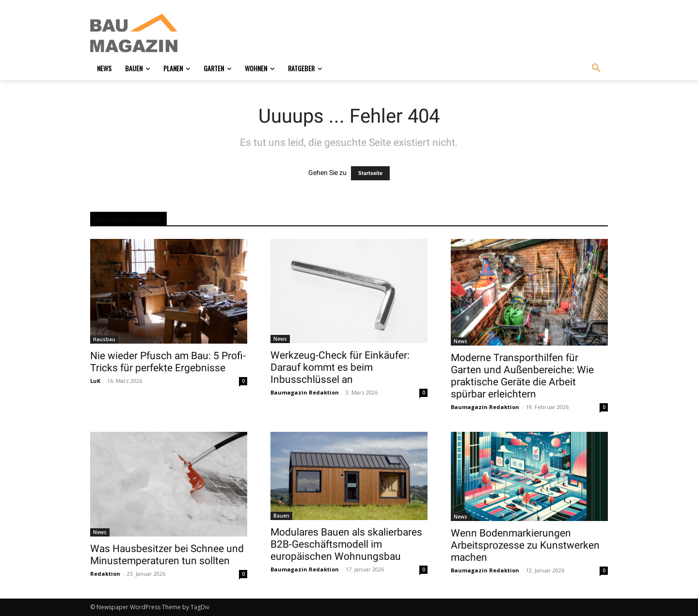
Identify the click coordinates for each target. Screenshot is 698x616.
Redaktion (105, 574)
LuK (95, 381)
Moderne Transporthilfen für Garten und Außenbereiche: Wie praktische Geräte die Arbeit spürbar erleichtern (522, 376)
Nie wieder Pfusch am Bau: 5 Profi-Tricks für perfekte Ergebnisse (168, 362)
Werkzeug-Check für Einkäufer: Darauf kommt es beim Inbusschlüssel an (340, 367)
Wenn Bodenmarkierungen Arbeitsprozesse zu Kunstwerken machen (525, 545)
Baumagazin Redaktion (305, 392)
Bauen (281, 516)
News (280, 339)
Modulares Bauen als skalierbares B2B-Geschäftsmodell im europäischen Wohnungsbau (346, 544)
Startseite (370, 173)
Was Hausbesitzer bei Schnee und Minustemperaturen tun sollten (167, 555)
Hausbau (104, 339)
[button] (596, 68)
